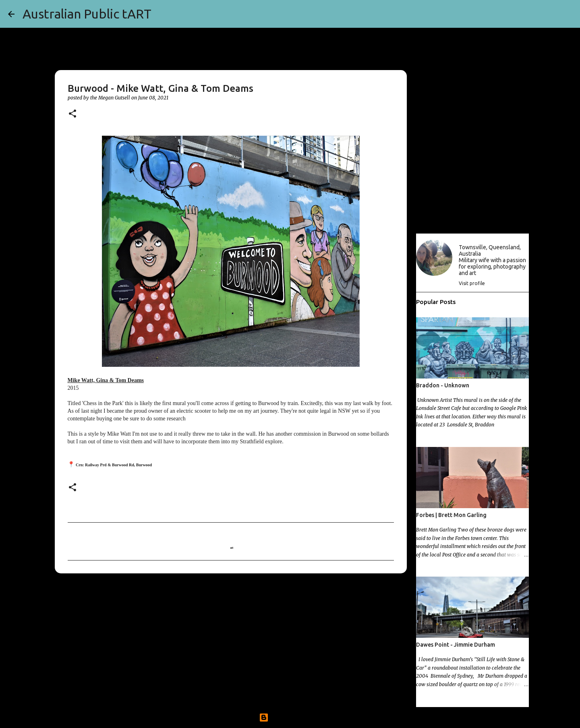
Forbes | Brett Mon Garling (451, 515)
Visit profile (472, 283)
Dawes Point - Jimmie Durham (456, 645)
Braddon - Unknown (443, 385)
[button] (72, 114)
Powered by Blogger (290, 718)
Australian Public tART (87, 14)
